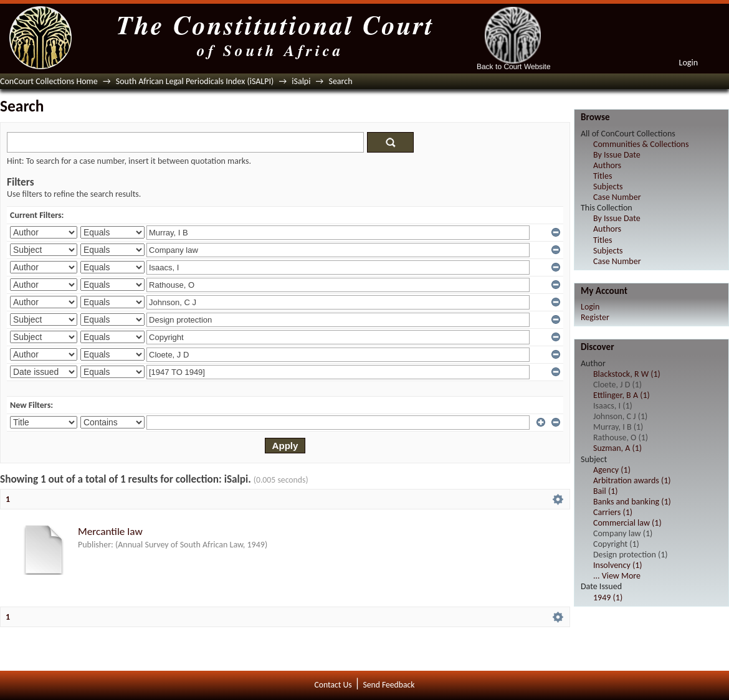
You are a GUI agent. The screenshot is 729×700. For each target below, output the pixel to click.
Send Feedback (388, 685)
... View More (617, 576)
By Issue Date (617, 155)
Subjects (608, 187)
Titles (603, 176)
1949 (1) (608, 598)
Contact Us (333, 685)
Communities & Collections (641, 144)
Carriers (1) (613, 512)
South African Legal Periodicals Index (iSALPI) (195, 81)
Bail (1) (606, 491)
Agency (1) (612, 470)
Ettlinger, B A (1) (622, 395)
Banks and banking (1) (632, 502)
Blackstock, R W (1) (627, 374)
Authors (607, 165)
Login (688, 63)
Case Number (617, 197)
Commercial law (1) (627, 523)
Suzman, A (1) (617, 448)
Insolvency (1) (617, 565)
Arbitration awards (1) (632, 480)
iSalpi (301, 81)
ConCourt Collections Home (49, 81)
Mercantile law (110, 532)
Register (595, 317)
